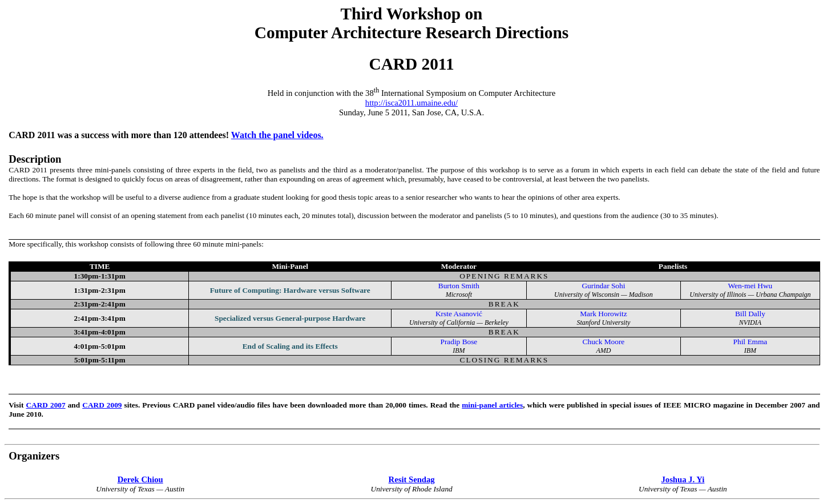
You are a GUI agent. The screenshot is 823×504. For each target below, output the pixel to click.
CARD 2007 (45, 405)
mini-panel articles (492, 405)
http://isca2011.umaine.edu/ (411, 103)
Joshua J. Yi (683, 479)
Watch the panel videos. (277, 135)
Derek (140, 479)
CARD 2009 (102, 405)
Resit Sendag (412, 479)
